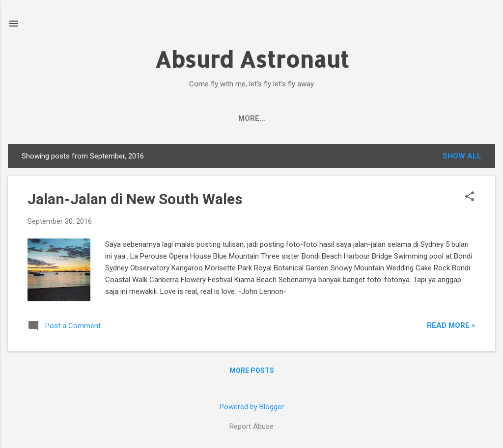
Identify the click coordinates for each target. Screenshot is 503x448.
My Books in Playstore (407, 118)
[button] (470, 197)
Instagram (320, 118)
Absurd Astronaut (252, 59)
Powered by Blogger (252, 407)
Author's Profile (138, 118)
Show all (462, 156)
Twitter (264, 118)
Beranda (67, 118)
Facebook (210, 118)
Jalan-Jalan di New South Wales (135, 199)
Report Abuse (251, 426)
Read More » (451, 325)
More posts (252, 370)
